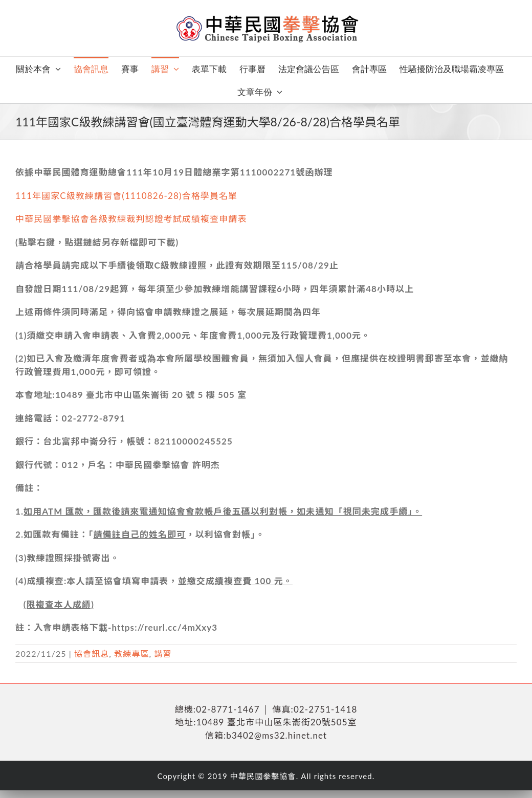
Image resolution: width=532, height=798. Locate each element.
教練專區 (131, 653)
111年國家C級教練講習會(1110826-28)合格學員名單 (126, 196)
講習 (163, 653)
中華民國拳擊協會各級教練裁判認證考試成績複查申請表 (131, 219)
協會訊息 (92, 653)
